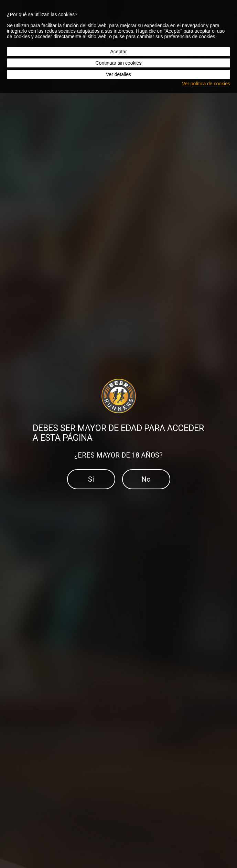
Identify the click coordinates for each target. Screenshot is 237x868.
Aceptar (118, 52)
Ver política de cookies (206, 84)
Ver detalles (118, 74)
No (146, 479)
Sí (91, 479)
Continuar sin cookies (119, 63)
